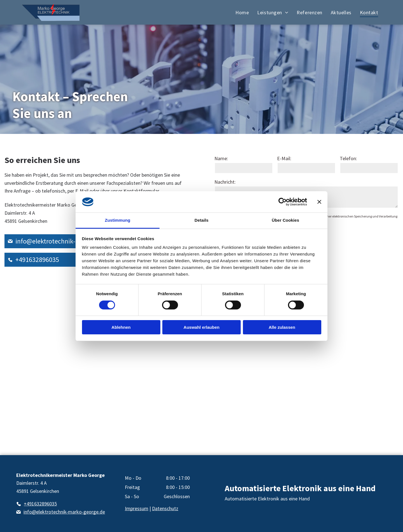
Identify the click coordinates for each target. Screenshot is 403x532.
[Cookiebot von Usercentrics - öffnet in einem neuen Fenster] (283, 202)
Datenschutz (165, 508)
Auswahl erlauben (201, 327)
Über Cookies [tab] (285, 220)
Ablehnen (121, 327)
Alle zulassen (282, 327)
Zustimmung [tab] (118, 220)
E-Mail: (284, 158)
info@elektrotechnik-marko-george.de (70, 241)
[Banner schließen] (319, 202)
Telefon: (348, 158)
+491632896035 (37, 260)
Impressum (137, 508)
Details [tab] (201, 220)
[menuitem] (242, 12)
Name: (221, 158)
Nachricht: (225, 182)
